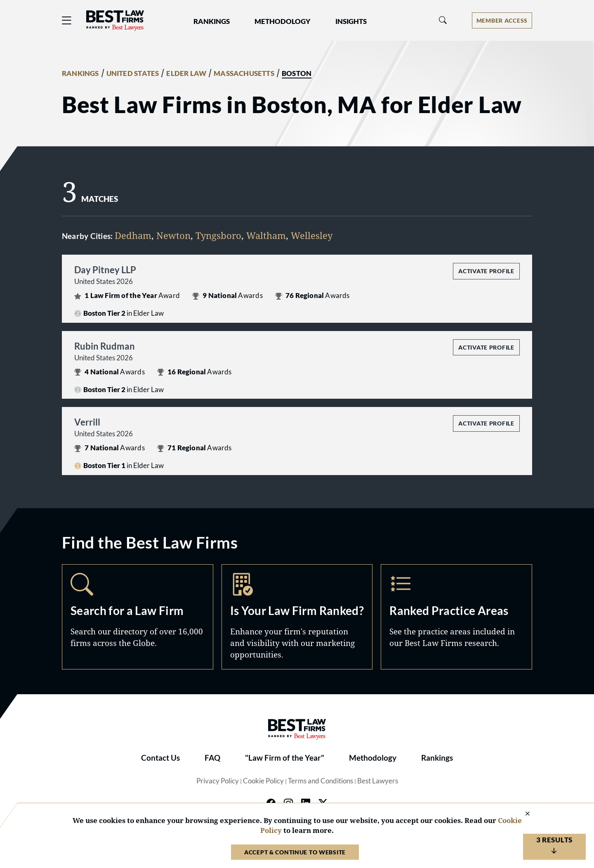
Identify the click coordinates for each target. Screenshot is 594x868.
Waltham (266, 235)
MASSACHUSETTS (244, 73)
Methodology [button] (283, 21)
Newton (173, 235)
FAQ (212, 758)
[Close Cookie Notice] (522, 814)
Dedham (133, 235)
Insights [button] (351, 21)
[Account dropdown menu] (502, 20)
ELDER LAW (186, 73)
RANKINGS (80, 73)
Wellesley (312, 235)
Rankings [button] (212, 21)
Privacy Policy (218, 781)
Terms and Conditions (321, 781)
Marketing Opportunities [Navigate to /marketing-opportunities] (297, 617)
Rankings (437, 758)
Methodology (373, 758)
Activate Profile (486, 271)
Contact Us (160, 758)
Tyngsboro (218, 235)
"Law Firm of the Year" (285, 758)
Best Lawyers (378, 781)
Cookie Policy (263, 781)
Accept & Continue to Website (295, 852)
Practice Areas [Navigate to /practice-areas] (456, 617)
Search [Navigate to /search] (138, 617)
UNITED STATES (133, 73)
